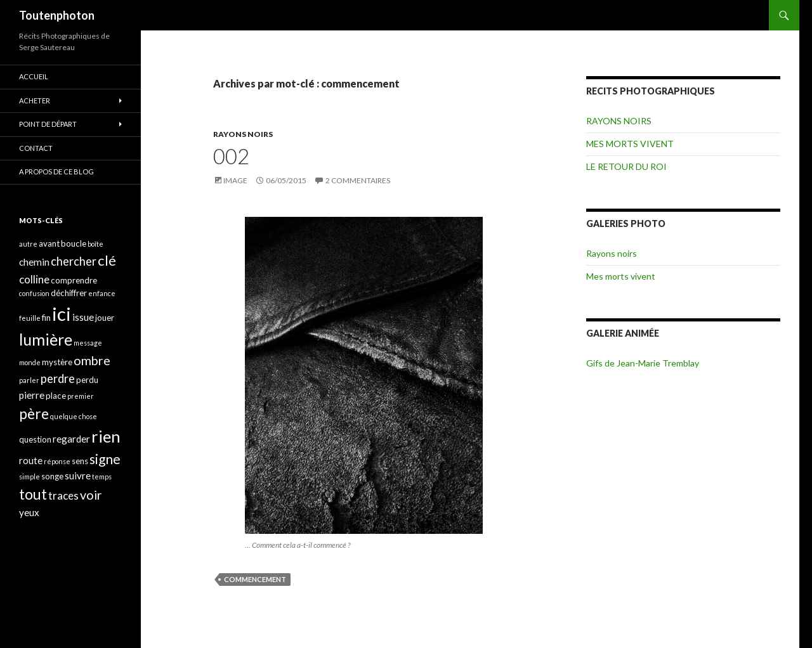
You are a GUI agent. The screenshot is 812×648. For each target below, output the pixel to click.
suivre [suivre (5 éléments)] (78, 476)
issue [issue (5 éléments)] (83, 317)
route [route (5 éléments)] (31, 460)
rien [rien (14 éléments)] (106, 436)
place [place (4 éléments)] (56, 396)
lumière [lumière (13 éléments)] (46, 339)
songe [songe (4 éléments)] (52, 476)
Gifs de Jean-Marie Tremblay (643, 363)
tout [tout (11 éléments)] (33, 494)
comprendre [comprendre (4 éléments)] (74, 280)
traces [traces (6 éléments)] (63, 496)
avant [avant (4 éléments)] (49, 243)
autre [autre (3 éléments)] (28, 244)
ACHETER (35, 100)
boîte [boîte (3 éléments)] (95, 244)
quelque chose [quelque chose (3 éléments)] (74, 416)
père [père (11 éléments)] (34, 413)
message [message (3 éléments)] (88, 343)
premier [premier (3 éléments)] (81, 396)
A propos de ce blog (56, 172)
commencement (255, 579)
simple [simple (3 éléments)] (29, 476)
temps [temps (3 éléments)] (102, 476)
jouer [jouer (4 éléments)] (105, 318)
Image (235, 180)
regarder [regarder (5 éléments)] (71, 439)
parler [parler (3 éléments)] (29, 380)
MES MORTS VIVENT (630, 144)
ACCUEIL (34, 76)
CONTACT (36, 148)
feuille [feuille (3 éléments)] (30, 318)
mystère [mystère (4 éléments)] (57, 362)
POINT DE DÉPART (48, 124)
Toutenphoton (57, 15)
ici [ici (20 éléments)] (62, 314)
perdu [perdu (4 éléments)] (87, 380)
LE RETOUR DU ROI (626, 166)
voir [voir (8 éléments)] (91, 495)
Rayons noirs (612, 253)
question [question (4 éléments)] (35, 439)
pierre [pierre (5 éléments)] (32, 395)
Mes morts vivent (621, 276)
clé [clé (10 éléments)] (107, 260)
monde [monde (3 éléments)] (30, 362)
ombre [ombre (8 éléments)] (92, 360)
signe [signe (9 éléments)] (105, 459)
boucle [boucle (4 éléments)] (74, 243)
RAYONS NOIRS (243, 134)
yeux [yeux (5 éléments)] (29, 512)
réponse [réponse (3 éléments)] (57, 461)
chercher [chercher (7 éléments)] (74, 261)
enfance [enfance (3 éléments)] (102, 293)
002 (231, 156)
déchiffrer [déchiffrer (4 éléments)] (69, 293)
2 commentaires (358, 180)
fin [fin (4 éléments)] (46, 318)
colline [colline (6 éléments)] (34, 279)
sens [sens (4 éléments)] (80, 461)
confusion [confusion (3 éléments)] (34, 293)
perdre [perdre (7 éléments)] (58, 379)
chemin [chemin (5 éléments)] (34, 262)
